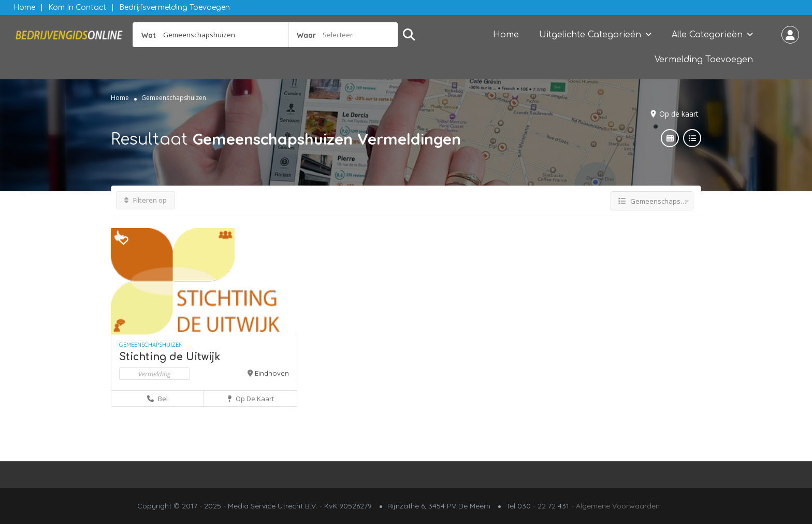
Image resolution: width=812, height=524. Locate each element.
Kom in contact (77, 8)
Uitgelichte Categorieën (590, 35)
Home (24, 8)
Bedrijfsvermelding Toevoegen (175, 8)
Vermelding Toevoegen (704, 60)
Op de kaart (679, 114)
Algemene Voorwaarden (618, 506)
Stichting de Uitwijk (170, 357)
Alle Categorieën (707, 35)
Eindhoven (272, 373)
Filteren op (146, 200)
